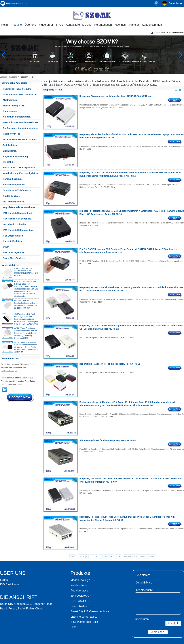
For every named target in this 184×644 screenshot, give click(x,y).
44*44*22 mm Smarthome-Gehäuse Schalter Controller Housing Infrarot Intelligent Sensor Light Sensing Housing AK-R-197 (26, 335)
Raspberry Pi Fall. (12, 134)
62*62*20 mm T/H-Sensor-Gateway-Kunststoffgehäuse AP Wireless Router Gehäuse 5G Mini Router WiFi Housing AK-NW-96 (26, 349)
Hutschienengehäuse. (14, 185)
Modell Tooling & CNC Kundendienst (14, 108)
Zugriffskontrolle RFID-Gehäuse (19, 207)
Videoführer (46, 25)
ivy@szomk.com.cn (17, 3)
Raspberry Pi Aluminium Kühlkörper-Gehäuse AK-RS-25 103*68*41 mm (116, 96)
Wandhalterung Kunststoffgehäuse (21, 173)
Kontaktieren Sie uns (79, 25)
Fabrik (4, 580)
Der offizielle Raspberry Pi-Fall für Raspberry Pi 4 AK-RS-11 (110, 364)
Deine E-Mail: (144, 583)
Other (6, 247)
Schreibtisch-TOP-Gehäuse (17, 190)
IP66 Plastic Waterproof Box (17, 219)
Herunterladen (103, 25)
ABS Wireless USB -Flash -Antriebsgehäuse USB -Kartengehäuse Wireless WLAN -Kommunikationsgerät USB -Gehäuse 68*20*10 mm (26, 320)
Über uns (30, 25)
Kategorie (13, 77)
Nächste (109, 556)
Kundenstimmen (152, 25)
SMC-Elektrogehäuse (14, 253)
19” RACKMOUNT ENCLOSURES (20, 139)
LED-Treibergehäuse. (14, 202)
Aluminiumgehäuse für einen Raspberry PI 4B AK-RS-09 (108, 440)
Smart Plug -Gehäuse (14, 258)
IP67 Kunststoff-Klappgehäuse (19, 230)
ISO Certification (10, 584)
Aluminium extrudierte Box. (17, 117)
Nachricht (121, 25)
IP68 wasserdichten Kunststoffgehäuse (13, 238)
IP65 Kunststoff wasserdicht (17, 213)
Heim (5, 25)
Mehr (121, 108)
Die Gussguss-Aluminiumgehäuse (20, 128)
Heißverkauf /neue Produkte (17, 89)
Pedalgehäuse (10, 145)
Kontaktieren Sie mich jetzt (20, 397)
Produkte (16, 25)
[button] (87, 72)
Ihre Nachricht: (144, 590)
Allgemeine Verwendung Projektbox (15, 159)
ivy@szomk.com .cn (9, 371)
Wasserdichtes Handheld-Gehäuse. (21, 122)
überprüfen (142, 619)
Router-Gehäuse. (12, 196)
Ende (118, 556)
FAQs (60, 25)
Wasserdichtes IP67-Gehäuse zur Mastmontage (20, 97)
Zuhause (4, 77)
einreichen (158, 632)
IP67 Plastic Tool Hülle (14, 224)
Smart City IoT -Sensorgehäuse (19, 168)
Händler (134, 25)
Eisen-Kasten (10, 151)
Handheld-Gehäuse (13, 179)
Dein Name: (143, 575)
